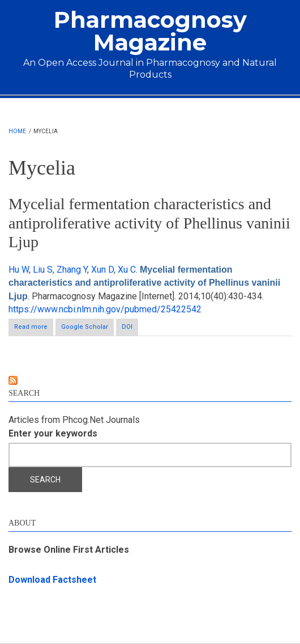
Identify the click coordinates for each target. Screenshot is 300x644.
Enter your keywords (53, 433)
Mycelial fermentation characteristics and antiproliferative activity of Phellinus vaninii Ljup (149, 223)
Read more (34, 329)
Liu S (43, 270)
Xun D (102, 270)
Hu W (19, 270)
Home (17, 131)
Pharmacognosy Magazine (150, 31)
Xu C (127, 270)
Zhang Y (72, 270)
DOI (127, 327)
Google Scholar (85, 327)
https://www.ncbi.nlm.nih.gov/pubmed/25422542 (105, 309)
